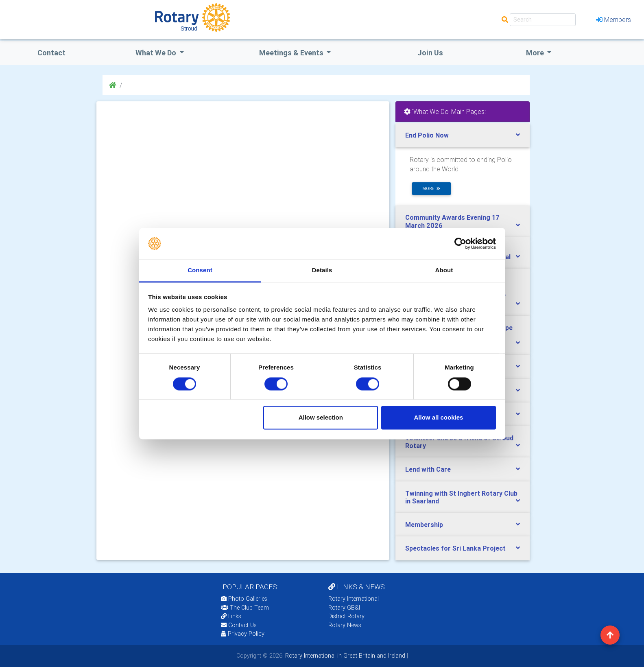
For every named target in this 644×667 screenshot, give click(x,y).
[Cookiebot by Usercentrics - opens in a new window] (460, 243)
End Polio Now (427, 135)
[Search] (543, 20)
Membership (424, 525)
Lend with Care (428, 469)
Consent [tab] (200, 270)
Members (613, 20)
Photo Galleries (244, 599)
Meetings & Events (292, 53)
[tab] (463, 135)
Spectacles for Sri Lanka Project (455, 548)
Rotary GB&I (344, 608)
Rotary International (354, 599)
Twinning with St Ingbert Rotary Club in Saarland (461, 497)
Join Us (430, 53)
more (431, 189)
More (536, 53)
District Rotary (346, 616)
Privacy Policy (243, 634)
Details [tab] (322, 270)
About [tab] (444, 270)
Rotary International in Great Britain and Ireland (344, 656)
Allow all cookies (438, 418)
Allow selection (321, 418)
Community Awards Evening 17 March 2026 (452, 221)
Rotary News (345, 625)
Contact (51, 53)
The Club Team (245, 608)
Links (231, 616)
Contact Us (239, 625)
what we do (157, 53)
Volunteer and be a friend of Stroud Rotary (459, 442)
